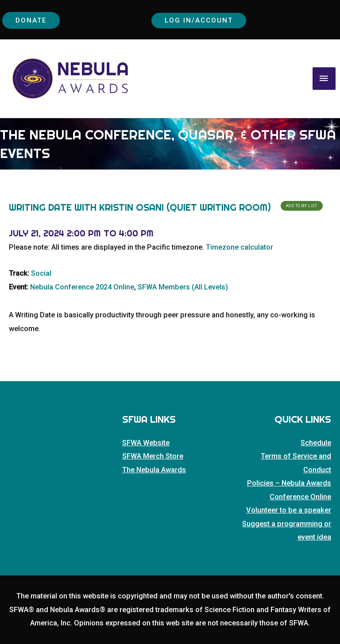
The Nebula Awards (154, 469)
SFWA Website (146, 442)
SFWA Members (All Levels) (183, 286)
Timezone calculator (240, 246)
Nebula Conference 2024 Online (82, 286)
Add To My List (302, 205)
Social (41, 272)
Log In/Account (200, 19)
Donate (32, 19)
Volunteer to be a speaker (289, 509)
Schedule (316, 442)
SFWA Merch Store (153, 455)
